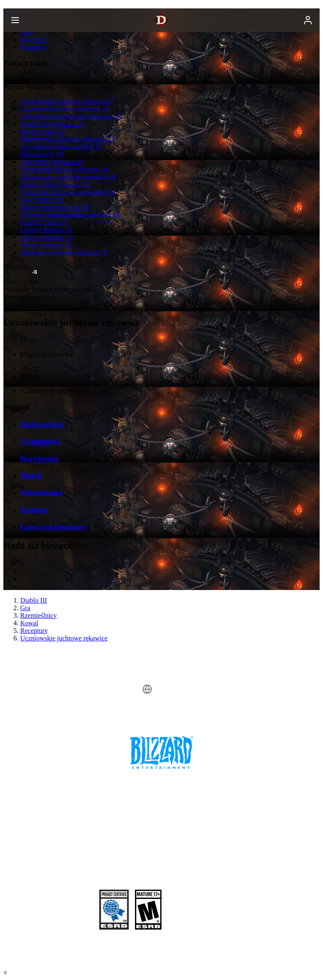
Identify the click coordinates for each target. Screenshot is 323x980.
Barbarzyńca (42, 424)
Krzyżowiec (40, 458)
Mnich (31, 476)
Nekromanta (41, 492)
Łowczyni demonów (53, 527)
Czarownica (40, 441)
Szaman (33, 510)
